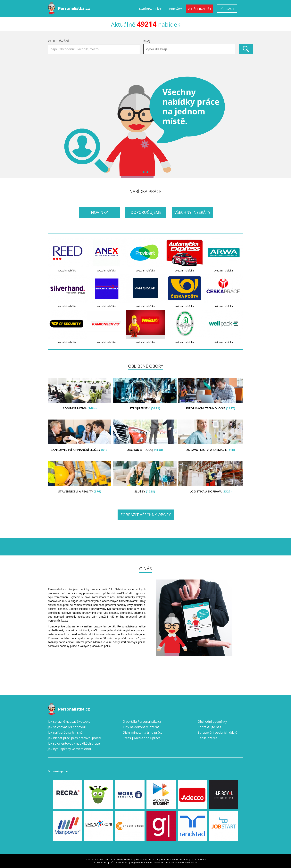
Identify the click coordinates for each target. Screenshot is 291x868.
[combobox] (189, 49)
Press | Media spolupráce (141, 738)
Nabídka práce (150, 9)
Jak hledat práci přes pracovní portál (74, 738)
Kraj (147, 41)
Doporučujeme (146, 212)
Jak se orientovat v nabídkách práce (74, 743)
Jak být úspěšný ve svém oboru (71, 749)
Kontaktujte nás (209, 727)
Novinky (99, 212)
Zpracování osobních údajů (217, 732)
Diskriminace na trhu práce (142, 732)
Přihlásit (227, 9)
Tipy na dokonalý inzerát (141, 727)
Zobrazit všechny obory (146, 515)
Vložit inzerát (200, 9)
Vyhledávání (58, 41)
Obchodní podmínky (212, 722)
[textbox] (190, 49)
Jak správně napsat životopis (69, 722)
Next (238, 127)
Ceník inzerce (207, 738)
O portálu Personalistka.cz (142, 722)
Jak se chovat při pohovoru (68, 727)
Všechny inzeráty (192, 212)
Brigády (175, 9)
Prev (53, 127)
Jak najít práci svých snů (65, 732)
